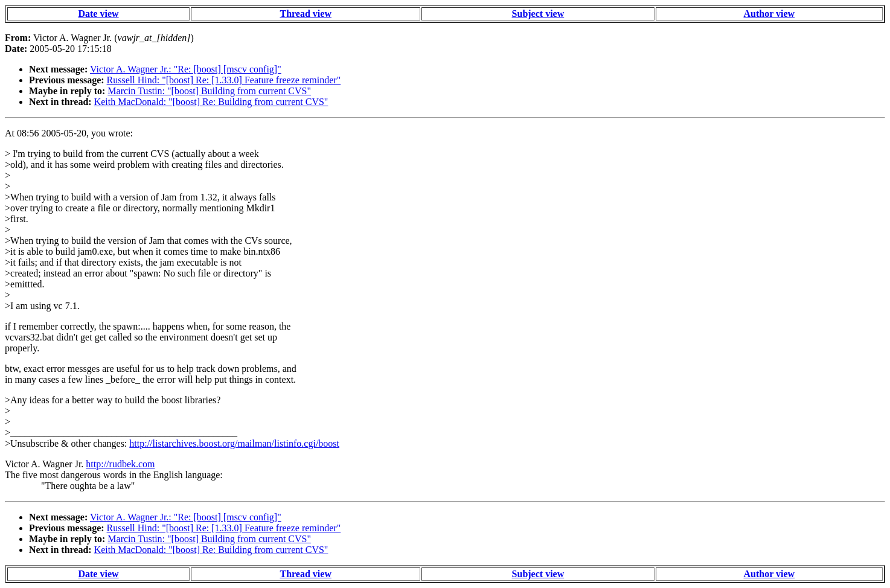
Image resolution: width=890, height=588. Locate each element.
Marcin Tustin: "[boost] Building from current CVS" (209, 91)
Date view (98, 14)
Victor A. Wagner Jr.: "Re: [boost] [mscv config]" (186, 69)
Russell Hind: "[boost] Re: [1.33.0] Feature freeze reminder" (224, 80)
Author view (769, 14)
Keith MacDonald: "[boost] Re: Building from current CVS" (211, 102)
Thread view (305, 14)
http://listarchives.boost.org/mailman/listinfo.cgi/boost (234, 443)
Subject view (538, 14)
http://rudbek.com (120, 464)
